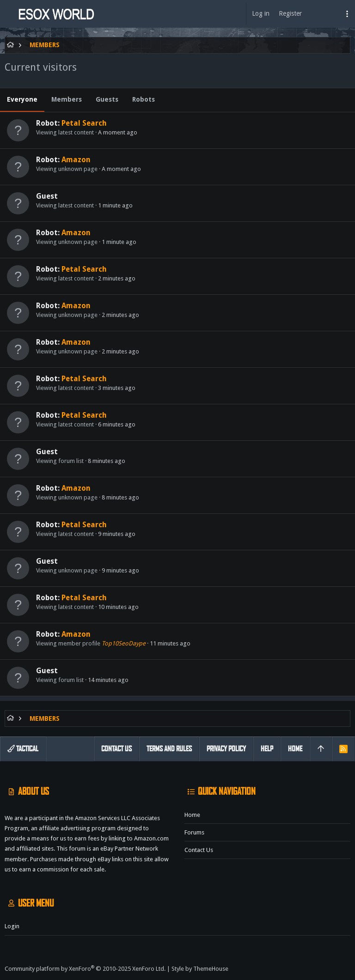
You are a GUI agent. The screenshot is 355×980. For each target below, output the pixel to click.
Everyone (22, 99)
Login (12, 926)
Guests (107, 99)
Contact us (199, 850)
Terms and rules (169, 749)
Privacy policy (226, 749)
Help (267, 749)
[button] (9, 14)
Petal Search (84, 123)
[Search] (330, 14)
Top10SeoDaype (124, 643)
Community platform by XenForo (85, 969)
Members (67, 99)
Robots (144, 99)
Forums (194, 832)
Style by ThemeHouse (200, 969)
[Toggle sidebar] (347, 14)
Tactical (23, 749)
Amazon (76, 160)
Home (192, 815)
